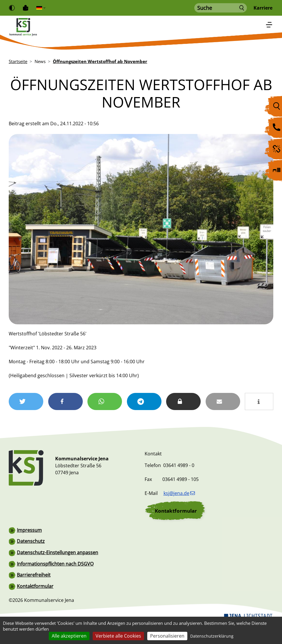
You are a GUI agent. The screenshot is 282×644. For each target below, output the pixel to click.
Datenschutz (31, 561)
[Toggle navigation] (269, 25)
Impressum (29, 550)
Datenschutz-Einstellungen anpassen (58, 572)
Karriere (263, 8)
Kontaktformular (176, 530)
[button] (28, 401)
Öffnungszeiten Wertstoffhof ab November (100, 61)
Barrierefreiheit (34, 594)
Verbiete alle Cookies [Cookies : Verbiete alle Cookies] (118, 636)
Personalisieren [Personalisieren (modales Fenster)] (167, 636)
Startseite (18, 61)
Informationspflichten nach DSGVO (55, 583)
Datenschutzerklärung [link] (212, 636)
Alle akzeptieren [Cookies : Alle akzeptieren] (69, 636)
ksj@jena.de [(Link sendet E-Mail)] (179, 513)
